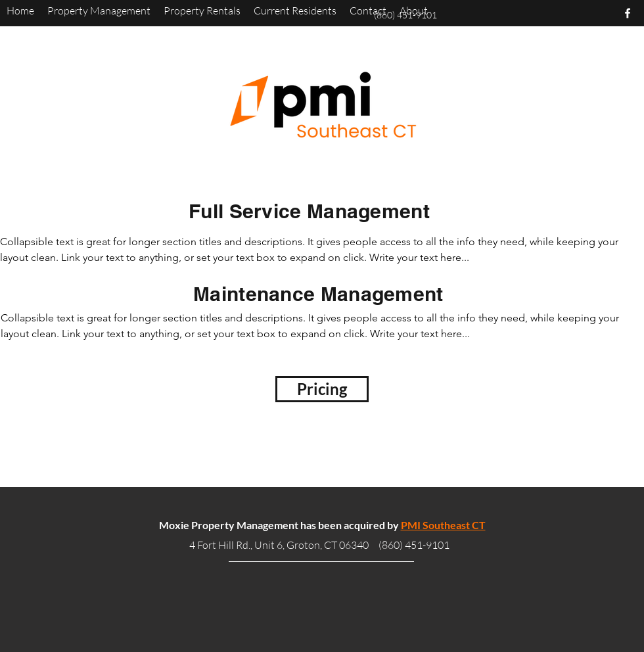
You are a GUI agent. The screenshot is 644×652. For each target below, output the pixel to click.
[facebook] (628, 13)
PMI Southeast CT (443, 525)
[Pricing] (322, 389)
